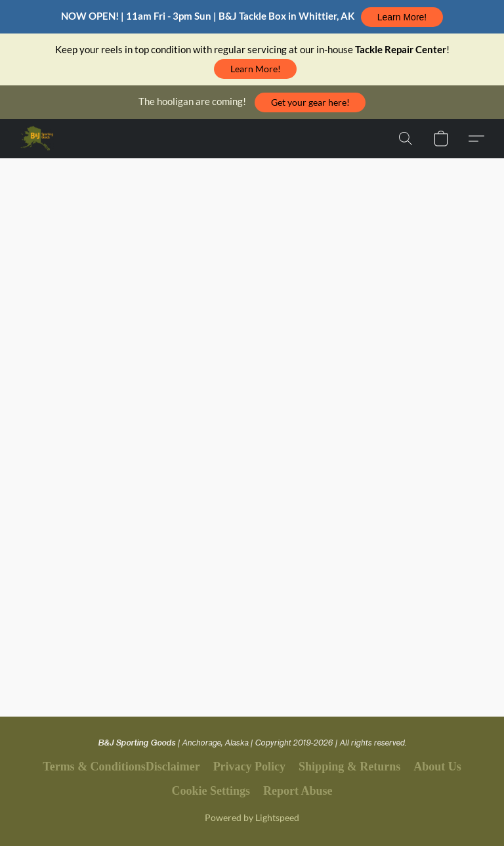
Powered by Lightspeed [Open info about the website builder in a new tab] (252, 817)
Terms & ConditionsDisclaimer (121, 767)
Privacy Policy (249, 767)
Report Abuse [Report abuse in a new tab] (298, 791)
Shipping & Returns (349, 767)
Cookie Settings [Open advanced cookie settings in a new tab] (211, 791)
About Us (437, 767)
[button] (402, 17)
